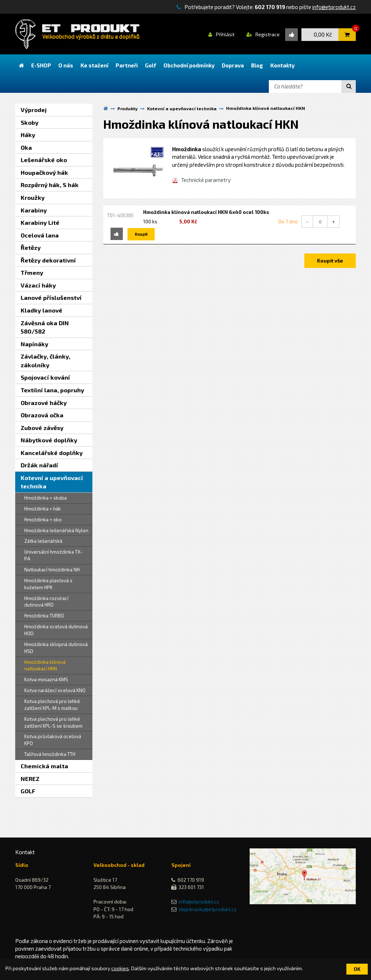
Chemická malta (44, 766)
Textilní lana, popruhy (52, 390)
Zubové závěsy (42, 428)
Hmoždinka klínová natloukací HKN (45, 665)
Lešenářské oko (44, 160)
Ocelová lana (40, 235)
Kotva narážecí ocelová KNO (55, 690)
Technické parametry (206, 180)
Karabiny (34, 210)
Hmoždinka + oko (43, 520)
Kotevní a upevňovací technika (52, 482)
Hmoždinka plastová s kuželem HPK (48, 584)
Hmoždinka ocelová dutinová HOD (56, 630)
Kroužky (33, 197)
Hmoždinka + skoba (45, 498)
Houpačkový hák (44, 172)
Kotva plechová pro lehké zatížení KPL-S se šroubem (53, 722)
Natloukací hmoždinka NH (52, 570)
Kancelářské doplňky (52, 453)
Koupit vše (330, 260)
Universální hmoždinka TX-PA (53, 555)
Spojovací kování (45, 377)
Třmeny (32, 272)
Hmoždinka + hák (43, 509)
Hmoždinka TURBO (44, 616)
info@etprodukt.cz (334, 7)
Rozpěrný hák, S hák (50, 185)
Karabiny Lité (40, 222)
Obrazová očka (42, 415)
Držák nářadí (39, 465)
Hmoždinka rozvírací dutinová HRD (46, 602)
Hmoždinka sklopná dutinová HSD (56, 648)
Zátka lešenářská (43, 541)
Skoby (30, 122)
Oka (26, 147)
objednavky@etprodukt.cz (208, 909)
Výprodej (34, 110)
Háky (28, 135)
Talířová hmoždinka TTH (50, 754)
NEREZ (30, 779)
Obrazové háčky (44, 403)
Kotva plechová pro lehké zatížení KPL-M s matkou (52, 705)
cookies (120, 968)
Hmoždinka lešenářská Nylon (56, 530)
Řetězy (31, 247)
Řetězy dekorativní (48, 260)
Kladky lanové (41, 310)
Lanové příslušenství (51, 297)
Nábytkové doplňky (49, 440)
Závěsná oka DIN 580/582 (45, 327)
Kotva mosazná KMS (46, 679)
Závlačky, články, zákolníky (45, 361)
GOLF (28, 791)
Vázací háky (38, 285)
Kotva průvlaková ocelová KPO (53, 740)
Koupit (141, 234)
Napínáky (34, 344)
